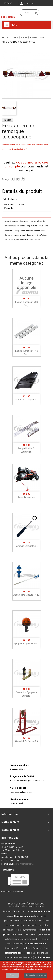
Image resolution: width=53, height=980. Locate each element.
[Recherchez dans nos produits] (27, 13)
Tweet (18, 179)
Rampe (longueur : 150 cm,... (26, 351)
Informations (10, 838)
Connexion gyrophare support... (26, 692)
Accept (12, 975)
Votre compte (10, 830)
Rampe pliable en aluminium (26, 448)
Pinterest (23, 179)
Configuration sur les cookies (36, 975)
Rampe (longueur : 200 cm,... (26, 302)
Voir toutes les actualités (12, 892)
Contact (8, 3)
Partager (13, 179)
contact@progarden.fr (24, 864)
